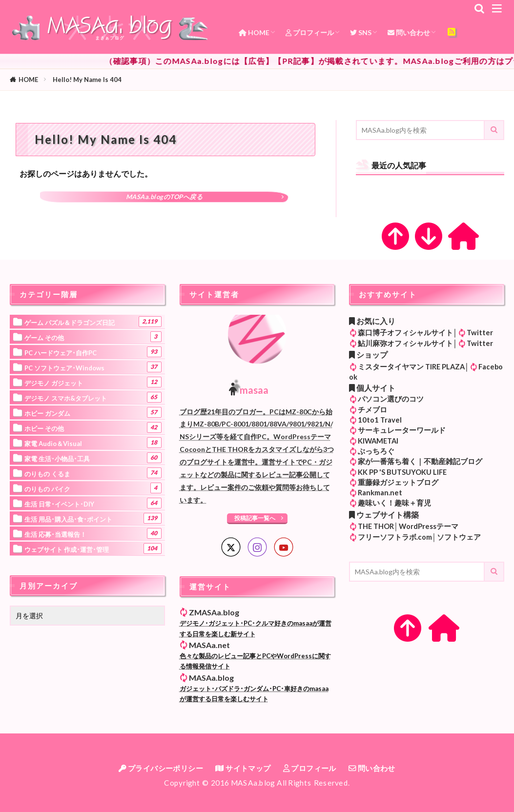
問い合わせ (409, 32)
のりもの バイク (93, 488)
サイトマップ (243, 768)
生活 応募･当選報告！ (93, 533)
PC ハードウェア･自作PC (93, 352)
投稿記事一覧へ (255, 518)
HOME (254, 32)
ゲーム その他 (93, 337)
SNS (361, 32)
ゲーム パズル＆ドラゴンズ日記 (93, 322)
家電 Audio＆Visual (93, 443)
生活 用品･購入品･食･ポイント (93, 518)
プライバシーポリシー (161, 768)
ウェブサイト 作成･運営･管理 (93, 548)
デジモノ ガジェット (93, 382)
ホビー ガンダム (93, 412)
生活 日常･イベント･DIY (93, 503)
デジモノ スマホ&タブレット (93, 397)
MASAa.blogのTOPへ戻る (164, 197)
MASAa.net (209, 645)
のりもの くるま (93, 473)
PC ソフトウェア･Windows (93, 367)
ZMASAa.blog (214, 612)
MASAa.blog (211, 678)
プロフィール (310, 32)
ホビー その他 (93, 427)
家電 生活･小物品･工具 (93, 458)
